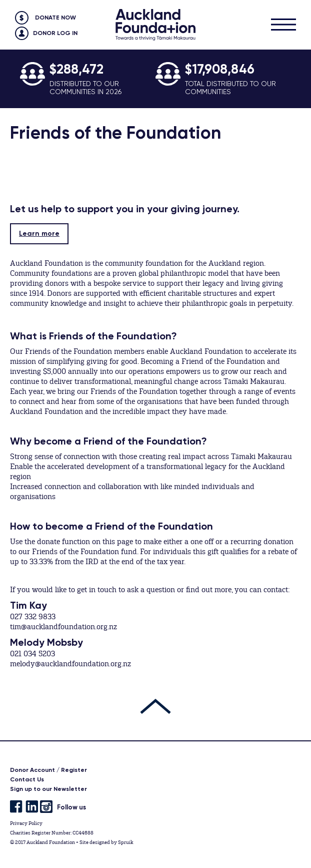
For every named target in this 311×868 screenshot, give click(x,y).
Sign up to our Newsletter (48, 789)
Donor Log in (55, 33)
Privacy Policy (26, 823)
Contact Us (27, 779)
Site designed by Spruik (106, 842)
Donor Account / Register (48, 770)
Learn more (39, 234)
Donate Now (55, 18)
